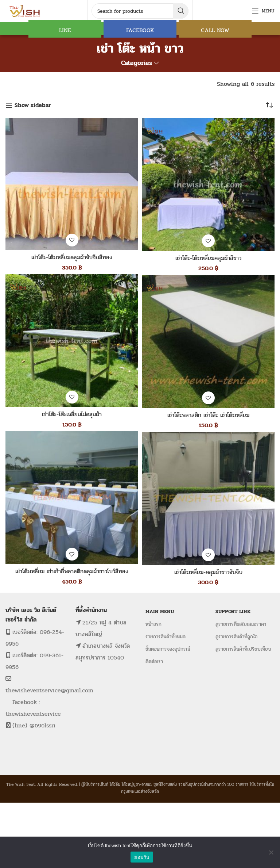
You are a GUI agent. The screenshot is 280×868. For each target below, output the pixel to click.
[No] (271, 852)
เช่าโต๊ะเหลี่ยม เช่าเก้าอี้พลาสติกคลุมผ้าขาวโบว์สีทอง (72, 571)
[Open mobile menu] (263, 11)
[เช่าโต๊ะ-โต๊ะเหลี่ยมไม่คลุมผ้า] (72, 341)
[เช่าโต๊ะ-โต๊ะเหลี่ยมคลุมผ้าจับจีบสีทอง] (72, 184)
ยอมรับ (142, 857)
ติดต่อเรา (154, 661)
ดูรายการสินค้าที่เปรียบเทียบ (243, 649)
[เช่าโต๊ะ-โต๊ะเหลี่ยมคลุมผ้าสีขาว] (208, 184)
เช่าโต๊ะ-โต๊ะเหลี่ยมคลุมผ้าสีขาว (208, 258)
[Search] (140, 11)
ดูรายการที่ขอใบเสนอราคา (241, 624)
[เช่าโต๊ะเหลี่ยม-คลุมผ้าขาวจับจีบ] (208, 498)
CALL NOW (215, 30)
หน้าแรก (153, 624)
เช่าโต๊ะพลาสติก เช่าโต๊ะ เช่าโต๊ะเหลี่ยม (208, 415)
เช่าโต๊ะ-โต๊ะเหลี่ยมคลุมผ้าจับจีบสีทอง (72, 257)
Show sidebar (33, 105)
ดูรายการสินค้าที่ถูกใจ (236, 637)
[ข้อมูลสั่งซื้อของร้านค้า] (269, 105)
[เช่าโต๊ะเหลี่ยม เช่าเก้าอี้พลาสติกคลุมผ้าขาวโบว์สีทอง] (72, 498)
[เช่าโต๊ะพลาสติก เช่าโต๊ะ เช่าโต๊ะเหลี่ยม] (208, 341)
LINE (65, 30)
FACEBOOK (140, 30)
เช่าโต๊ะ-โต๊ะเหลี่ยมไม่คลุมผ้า (72, 414)
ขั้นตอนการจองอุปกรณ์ (168, 649)
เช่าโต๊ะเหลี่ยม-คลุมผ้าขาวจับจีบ (208, 572)
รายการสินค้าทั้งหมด (166, 637)
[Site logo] (25, 10)
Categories (137, 63)
